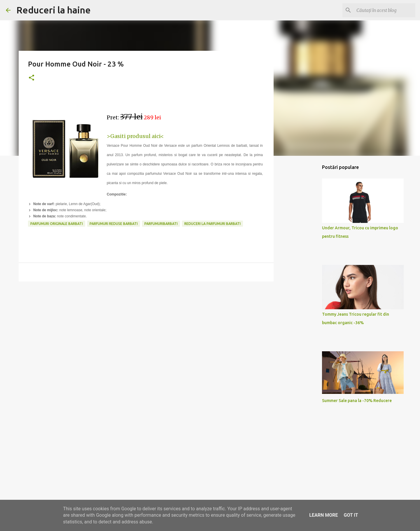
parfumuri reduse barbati (114, 224)
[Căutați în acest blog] (385, 10)
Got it (351, 515)
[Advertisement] (146, 331)
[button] (32, 78)
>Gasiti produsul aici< (135, 136)
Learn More (323, 515)
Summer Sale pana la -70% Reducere (357, 401)
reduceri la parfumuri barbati (212, 224)
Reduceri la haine (54, 10)
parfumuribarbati (161, 224)
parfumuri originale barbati (57, 224)
